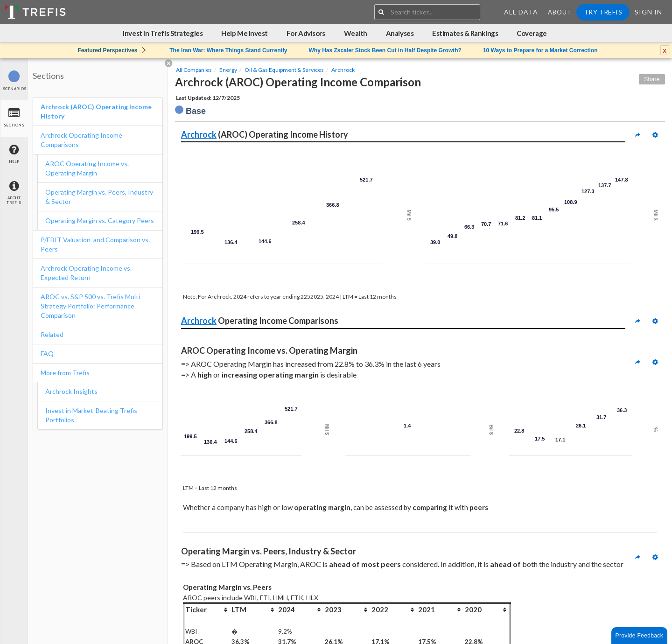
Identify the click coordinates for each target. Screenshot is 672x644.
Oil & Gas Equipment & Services (284, 70)
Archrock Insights (71, 391)
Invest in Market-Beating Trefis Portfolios (91, 415)
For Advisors (306, 33)
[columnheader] (207, 609)
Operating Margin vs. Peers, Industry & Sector (99, 197)
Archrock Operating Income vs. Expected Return (86, 273)
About (560, 12)
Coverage (532, 33)
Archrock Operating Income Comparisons (81, 140)
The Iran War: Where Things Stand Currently (228, 50)
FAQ (47, 353)
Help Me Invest (245, 33)
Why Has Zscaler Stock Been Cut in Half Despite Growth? (385, 50)
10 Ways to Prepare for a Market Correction (540, 50)
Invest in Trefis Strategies (163, 33)
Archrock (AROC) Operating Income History (96, 111)
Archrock (343, 70)
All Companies (194, 70)
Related (52, 334)
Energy (228, 70)
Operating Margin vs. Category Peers (100, 220)
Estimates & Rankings (465, 33)
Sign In (648, 12)
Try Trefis (603, 12)
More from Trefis (65, 373)
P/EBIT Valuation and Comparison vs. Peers (95, 244)
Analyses (400, 33)
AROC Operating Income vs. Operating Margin (87, 168)
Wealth (356, 33)
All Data (521, 12)
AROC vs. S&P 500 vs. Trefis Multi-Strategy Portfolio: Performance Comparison (91, 306)
